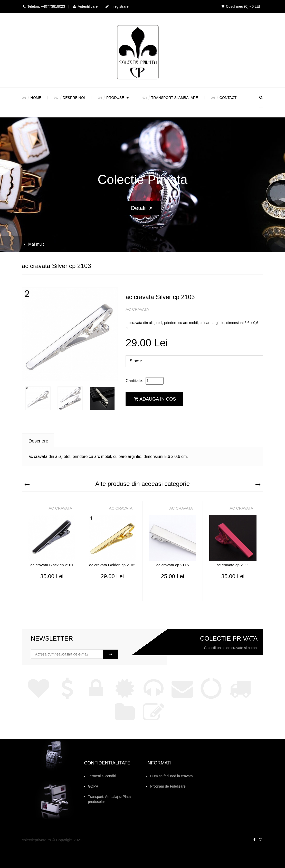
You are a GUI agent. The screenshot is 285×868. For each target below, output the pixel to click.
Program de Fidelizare (168, 786)
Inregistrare (117, 6)
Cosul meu (240, 6)
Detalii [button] (142, 208)
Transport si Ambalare (175, 98)
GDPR (93, 786)
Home (36, 98)
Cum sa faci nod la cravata (172, 776)
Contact (228, 98)
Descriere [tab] (38, 441)
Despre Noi (74, 98)
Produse (118, 98)
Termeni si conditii (102, 776)
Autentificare (85, 6)
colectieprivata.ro (36, 840)
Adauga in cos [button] (155, 399)
